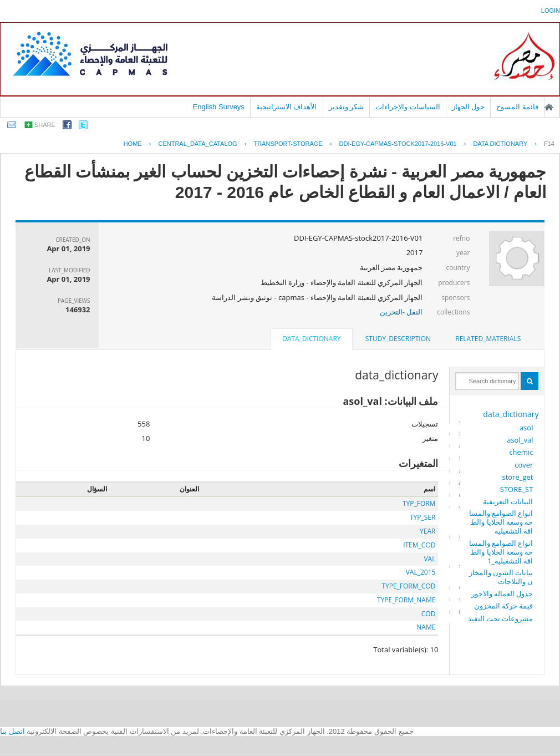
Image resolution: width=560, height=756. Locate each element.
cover (524, 465)
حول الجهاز (469, 107)
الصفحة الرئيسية (549, 107)
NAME (426, 627)
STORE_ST (517, 489)
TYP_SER (422, 517)
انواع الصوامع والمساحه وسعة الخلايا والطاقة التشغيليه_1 (501, 552)
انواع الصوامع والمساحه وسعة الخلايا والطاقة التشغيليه (501, 522)
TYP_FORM (419, 503)
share (45, 125)
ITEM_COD (419, 545)
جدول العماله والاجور (502, 593)
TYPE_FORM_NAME (406, 600)
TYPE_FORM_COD (408, 586)
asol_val (520, 440)
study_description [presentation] (398, 339)
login (551, 11)
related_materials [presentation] (488, 339)
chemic (521, 452)
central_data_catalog (197, 144)
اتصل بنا (12, 731)
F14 (549, 144)
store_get (517, 477)
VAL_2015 (421, 572)
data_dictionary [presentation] (311, 339)
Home (133, 144)
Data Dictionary (500, 144)
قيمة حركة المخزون (504, 606)
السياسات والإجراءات (408, 107)
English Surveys (219, 107)
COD (429, 614)
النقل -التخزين (401, 312)
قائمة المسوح (517, 107)
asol (526, 428)
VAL (429, 559)
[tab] (488, 339)
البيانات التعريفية (508, 501)
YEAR (427, 531)
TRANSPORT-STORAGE (288, 144)
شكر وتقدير (347, 107)
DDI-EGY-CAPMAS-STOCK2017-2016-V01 (398, 144)
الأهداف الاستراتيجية (287, 107)
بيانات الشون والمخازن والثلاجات (501, 577)
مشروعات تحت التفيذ (501, 618)
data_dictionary (511, 414)
